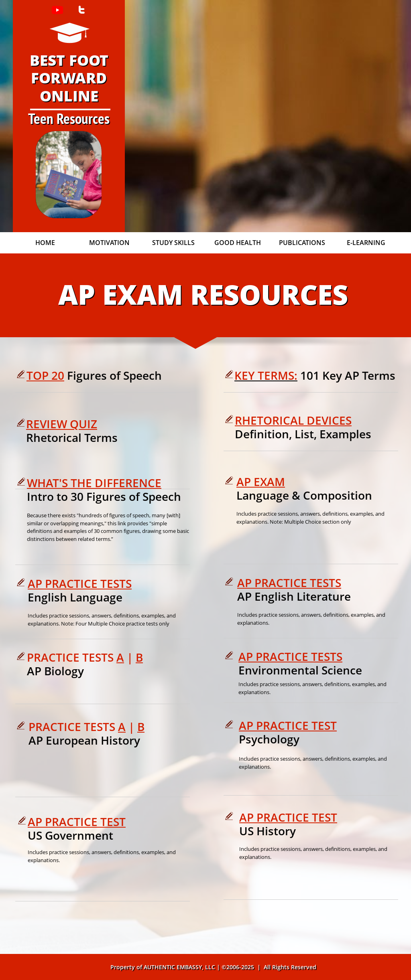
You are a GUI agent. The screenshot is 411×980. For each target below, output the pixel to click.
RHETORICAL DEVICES (293, 420)
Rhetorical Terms (72, 437)
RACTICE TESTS (302, 656)
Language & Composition (306, 495)
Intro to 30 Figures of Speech (104, 496)
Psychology (271, 739)
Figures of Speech (114, 375)
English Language (76, 597)
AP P (250, 656)
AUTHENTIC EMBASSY (173, 967)
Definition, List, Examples (303, 434)
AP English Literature (295, 596)
